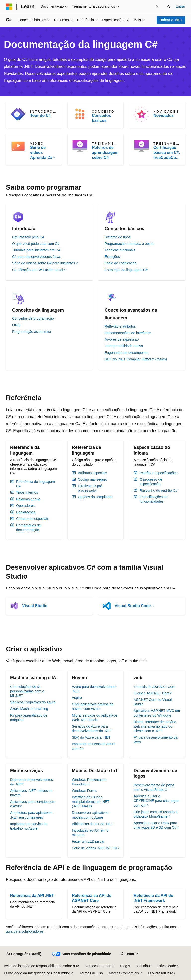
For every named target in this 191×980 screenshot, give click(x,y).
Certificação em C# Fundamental (38, 270)
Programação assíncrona (32, 332)
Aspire (77, 698)
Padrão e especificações (159, 473)
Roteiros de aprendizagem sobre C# (105, 152)
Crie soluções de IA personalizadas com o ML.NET (27, 691)
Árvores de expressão (122, 339)
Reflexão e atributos (120, 326)
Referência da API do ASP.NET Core (92, 898)
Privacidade (167, 966)
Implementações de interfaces (128, 333)
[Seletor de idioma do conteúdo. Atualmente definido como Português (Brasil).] (24, 954)
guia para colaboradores (25, 931)
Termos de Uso (91, 973)
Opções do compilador (95, 497)
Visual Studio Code (133, 606)
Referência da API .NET (32, 896)
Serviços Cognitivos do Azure (33, 702)
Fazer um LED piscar (88, 841)
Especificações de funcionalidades (154, 499)
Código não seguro (93, 479)
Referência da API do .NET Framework (153, 898)
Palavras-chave (28, 499)
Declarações (26, 512)
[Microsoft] (9, 7)
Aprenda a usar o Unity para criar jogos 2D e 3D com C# (155, 825)
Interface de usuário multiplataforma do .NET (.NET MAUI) (91, 802)
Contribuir (144, 966)
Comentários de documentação (28, 527)
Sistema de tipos (118, 237)
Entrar (180, 6)
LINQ (16, 325)
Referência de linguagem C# (36, 484)
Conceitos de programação (33, 318)
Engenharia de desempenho (127, 353)
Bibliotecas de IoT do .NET (93, 824)
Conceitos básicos (101, 118)
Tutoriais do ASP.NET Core (154, 687)
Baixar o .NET (171, 20)
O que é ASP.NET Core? (153, 693)
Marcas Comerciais (124, 973)
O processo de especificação (151, 482)
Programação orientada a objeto (130, 244)
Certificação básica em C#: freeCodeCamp (167, 153)
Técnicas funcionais (120, 250)
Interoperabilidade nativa (124, 346)
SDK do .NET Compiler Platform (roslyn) (136, 359)
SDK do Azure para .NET (91, 737)
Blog (124, 966)
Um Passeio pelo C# (28, 237)
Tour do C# (40, 116)
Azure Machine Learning (29, 709)
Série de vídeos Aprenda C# (41, 152)
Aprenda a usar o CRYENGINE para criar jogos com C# (156, 801)
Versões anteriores (100, 966)
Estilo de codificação (121, 263)
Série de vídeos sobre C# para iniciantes (44, 263)
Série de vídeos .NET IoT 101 (95, 848)
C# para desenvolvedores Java (36, 257)
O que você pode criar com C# (36, 244)
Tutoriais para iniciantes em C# (36, 250)
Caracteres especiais (32, 519)
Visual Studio (35, 606)
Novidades (164, 116)
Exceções (112, 257)
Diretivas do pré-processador (91, 488)
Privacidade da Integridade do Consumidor (37, 973)
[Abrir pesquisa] (169, 7)
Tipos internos (27, 492)
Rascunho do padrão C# (158, 490)
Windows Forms (84, 791)
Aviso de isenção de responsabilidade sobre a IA (42, 966)
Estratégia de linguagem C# (126, 270)
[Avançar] (157, 7)
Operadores (25, 506)
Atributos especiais (93, 473)
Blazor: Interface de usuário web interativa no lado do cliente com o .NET (155, 726)
